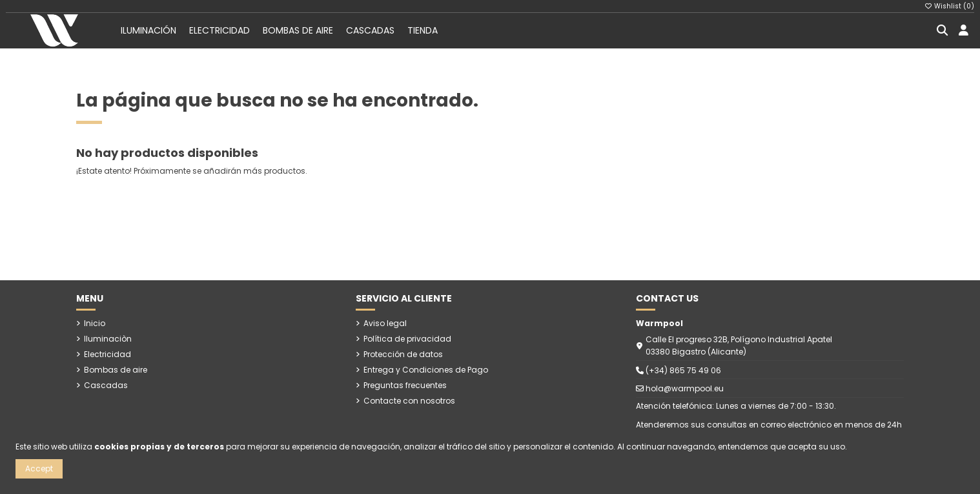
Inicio (95, 323)
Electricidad (107, 354)
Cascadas (106, 385)
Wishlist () (950, 6)
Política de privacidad (407, 339)
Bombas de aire (116, 370)
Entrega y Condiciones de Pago (426, 370)
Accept (39, 468)
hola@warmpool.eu (685, 388)
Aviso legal (385, 323)
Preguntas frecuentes (405, 385)
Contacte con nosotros (409, 401)
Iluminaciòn (108, 339)
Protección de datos (403, 354)
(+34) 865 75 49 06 (683, 370)
